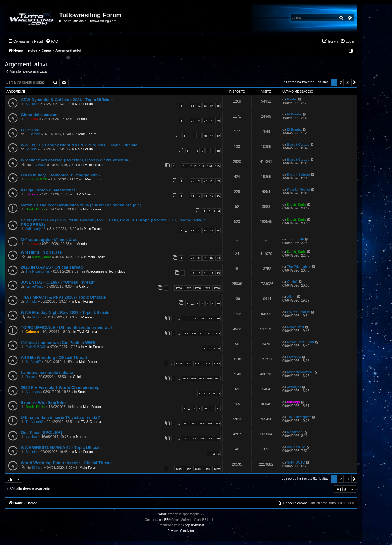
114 (201, 318)
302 (209, 333)
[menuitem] (52, 41)
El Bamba (294, 114)
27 (205, 181)
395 (217, 423)
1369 (207, 469)
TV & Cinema (87, 194)
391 (185, 423)
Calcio (84, 286)
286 (217, 438)
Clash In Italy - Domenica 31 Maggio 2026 (60, 175)
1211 (198, 363)
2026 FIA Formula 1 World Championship (60, 387)
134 (209, 166)
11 (212, 136)
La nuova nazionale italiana (47, 372)
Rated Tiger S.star (301, 342)
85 (218, 105)
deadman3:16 (36, 179)
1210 (188, 363)
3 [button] (347, 82)
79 (218, 121)
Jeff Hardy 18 (35, 229)
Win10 (163, 514)
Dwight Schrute (298, 175)
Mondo (82, 119)
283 (193, 438)
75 (192, 121)
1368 (198, 469)
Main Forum (84, 104)
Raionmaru (295, 432)
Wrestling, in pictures (41, 252)
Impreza (32, 119)
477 (217, 378)
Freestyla (294, 357)
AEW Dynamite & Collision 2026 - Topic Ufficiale (67, 100)
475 (201, 378)
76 (199, 121)
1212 (207, 363)
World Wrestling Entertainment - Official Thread (66, 463)
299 (185, 333)
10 (205, 136)
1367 (188, 469)
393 (201, 423)
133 (201, 166)
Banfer (292, 99)
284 (201, 438)
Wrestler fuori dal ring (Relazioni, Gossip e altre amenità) (75, 160)
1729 (207, 288)
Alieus (292, 297)
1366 (179, 469)
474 (193, 378)
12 (218, 136)
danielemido (296, 447)
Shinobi (31, 104)
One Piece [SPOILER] (41, 432)
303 (217, 333)
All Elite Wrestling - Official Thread (54, 357)
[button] (354, 82)
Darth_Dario (35, 209)
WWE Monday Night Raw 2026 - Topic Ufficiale (65, 312)
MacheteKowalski (300, 372)
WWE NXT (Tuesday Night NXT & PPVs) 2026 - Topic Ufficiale (79, 145)
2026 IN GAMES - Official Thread (52, 267)
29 (218, 181)
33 (205, 230)
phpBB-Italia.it (194, 525)
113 (193, 318)
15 (218, 196)
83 (205, 105)
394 (209, 423)
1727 (188, 288)
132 (193, 166)
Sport (82, 392)
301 (201, 333)
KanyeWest (34, 286)
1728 (198, 288)
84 (212, 105)
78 (212, 121)
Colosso (32, 332)
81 (192, 105)
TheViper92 (34, 422)
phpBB (164, 520)
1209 (179, 363)
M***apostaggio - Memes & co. (50, 240)
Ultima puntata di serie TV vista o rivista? (60, 417)
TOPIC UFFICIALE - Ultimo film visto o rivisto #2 (67, 327)
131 (185, 166)
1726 (179, 288)
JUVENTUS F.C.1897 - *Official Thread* (58, 282)
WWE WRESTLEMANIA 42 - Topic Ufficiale (61, 447)
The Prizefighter (37, 271)
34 (212, 230)
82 (199, 105)
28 (212, 181)
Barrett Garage (298, 145)
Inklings (32, 194)
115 (209, 318)
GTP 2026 (30, 130)
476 (209, 378)
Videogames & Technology (106, 271)
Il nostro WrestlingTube (43, 402)
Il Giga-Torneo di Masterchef (48, 190)
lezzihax (32, 437)
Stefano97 (33, 362)
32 (199, 230)
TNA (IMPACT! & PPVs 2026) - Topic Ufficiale (63, 297)
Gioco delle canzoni (40, 115)
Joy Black (39, 165)
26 (199, 181)
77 (205, 121)
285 (209, 438)
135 (217, 166)
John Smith (295, 239)
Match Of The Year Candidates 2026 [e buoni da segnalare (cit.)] (82, 205)
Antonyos (32, 392)
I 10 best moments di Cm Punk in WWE (58, 342)
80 (199, 258)
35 (218, 230)
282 (185, 438)
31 (192, 230)
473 (185, 378)
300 (193, 333)
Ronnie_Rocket (298, 190)
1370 (217, 469)
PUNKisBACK (36, 347)
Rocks (30, 377)
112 (185, 318)
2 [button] (341, 82)
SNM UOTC (296, 462)
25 (192, 181)
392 (193, 423)
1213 (217, 363)
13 (205, 196)
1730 (217, 288)
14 (212, 196)
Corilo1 (292, 282)
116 (217, 318)
